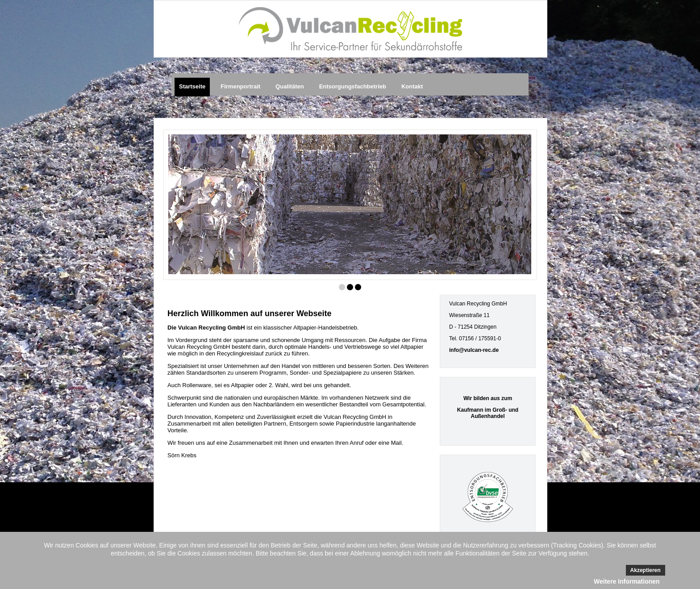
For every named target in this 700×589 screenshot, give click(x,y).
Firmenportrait (240, 86)
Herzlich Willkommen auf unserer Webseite (250, 313)
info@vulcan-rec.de (474, 350)
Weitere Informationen (627, 581)
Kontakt (412, 86)
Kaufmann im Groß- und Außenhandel (488, 413)
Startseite (192, 86)
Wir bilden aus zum (488, 398)
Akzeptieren (646, 570)
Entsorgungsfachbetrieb (353, 86)
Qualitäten (290, 86)
